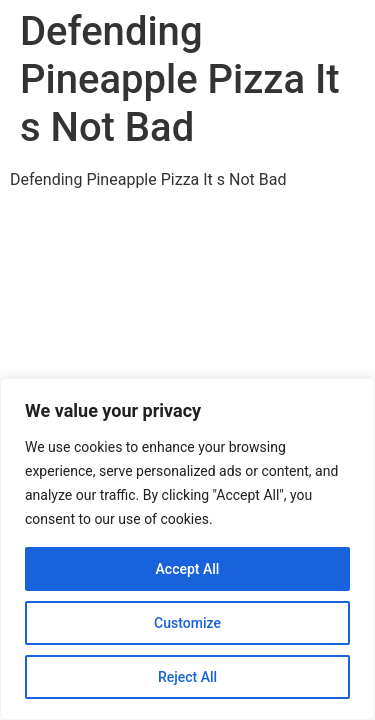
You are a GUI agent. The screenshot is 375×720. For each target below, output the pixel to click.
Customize (187, 623)
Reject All (187, 677)
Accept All (188, 569)
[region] (187, 549)
